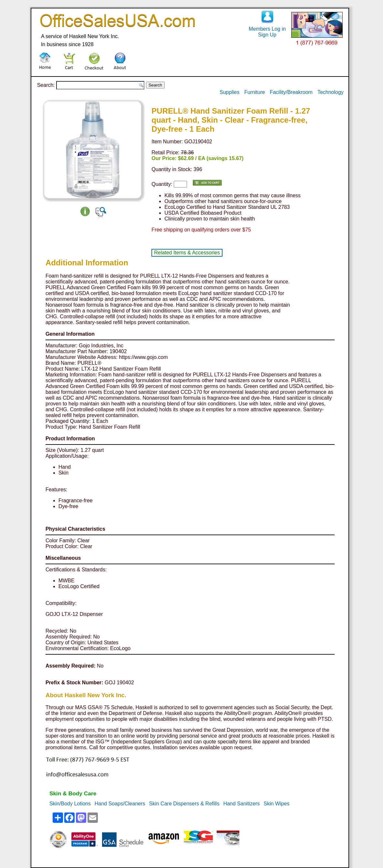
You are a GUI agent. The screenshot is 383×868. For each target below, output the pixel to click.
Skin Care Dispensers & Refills (184, 804)
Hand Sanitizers (241, 804)
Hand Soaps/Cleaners (120, 804)
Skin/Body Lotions (70, 804)
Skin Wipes (276, 804)
